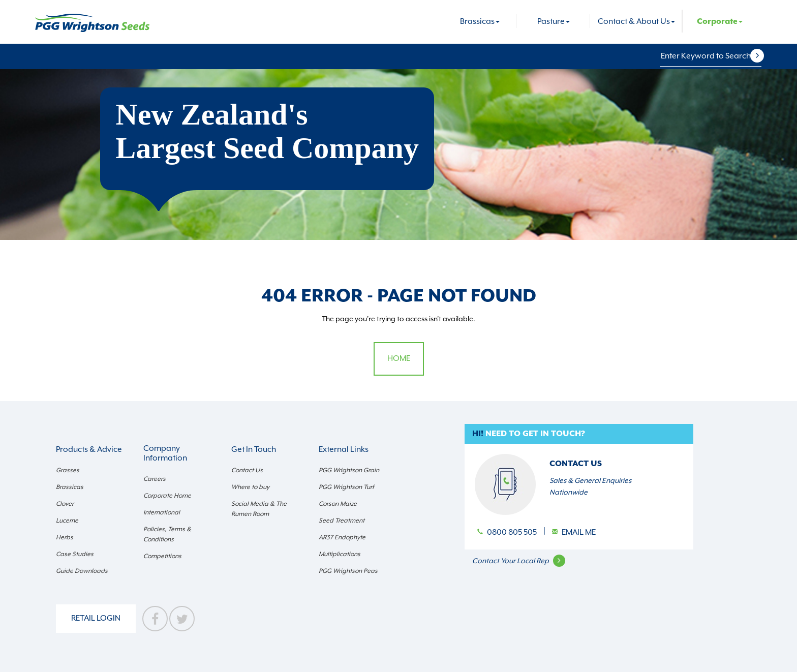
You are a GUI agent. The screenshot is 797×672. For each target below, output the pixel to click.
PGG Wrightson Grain (349, 470)
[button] (763, 56)
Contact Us (247, 470)
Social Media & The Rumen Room (259, 509)
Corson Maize (338, 504)
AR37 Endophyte (342, 537)
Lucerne (67, 521)
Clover (65, 504)
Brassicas (70, 487)
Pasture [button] (554, 21)
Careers (155, 479)
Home (399, 358)
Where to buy (250, 487)
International (162, 512)
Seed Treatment (342, 521)
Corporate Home (167, 496)
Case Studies (75, 554)
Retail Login (96, 618)
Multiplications (340, 554)
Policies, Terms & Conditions (167, 534)
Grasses (68, 470)
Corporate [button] (720, 22)
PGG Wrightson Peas (348, 571)
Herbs (65, 537)
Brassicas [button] (480, 21)
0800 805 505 (513, 532)
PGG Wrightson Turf (346, 487)
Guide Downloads (82, 571)
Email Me (579, 532)
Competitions (162, 556)
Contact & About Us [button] (636, 21)
